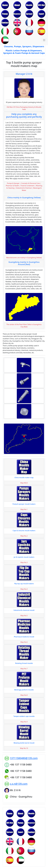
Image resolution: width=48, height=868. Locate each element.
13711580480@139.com (24, 758)
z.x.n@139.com (19, 784)
